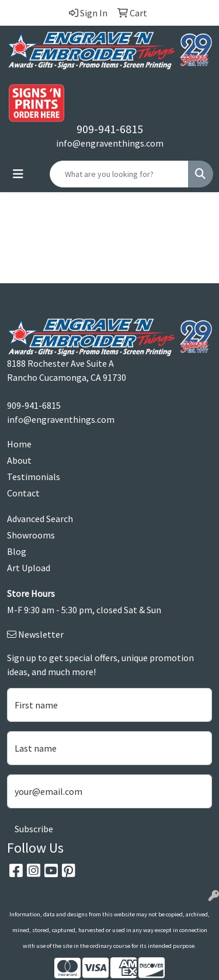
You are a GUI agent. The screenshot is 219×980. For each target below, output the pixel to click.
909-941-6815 (110, 129)
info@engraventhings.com (110, 143)
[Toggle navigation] (18, 174)
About (19, 460)
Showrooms (31, 535)
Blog (17, 551)
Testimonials (34, 477)
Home (19, 444)
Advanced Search (40, 519)
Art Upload (29, 568)
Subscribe (34, 829)
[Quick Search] (119, 174)
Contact (23, 493)
